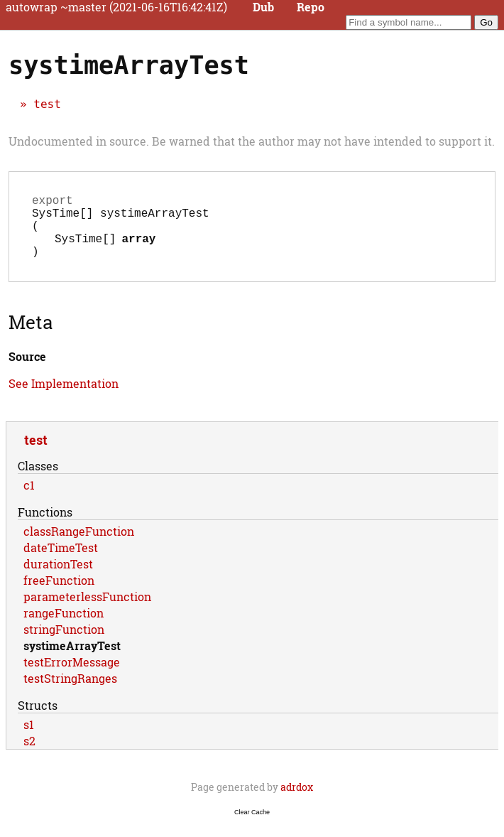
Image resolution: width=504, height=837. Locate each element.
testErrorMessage (72, 676)
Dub (263, 7)
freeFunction (59, 594)
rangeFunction (64, 627)
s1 (29, 739)
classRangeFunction (79, 545)
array (138, 249)
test (47, 104)
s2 (29, 755)
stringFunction (64, 643)
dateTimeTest (61, 562)
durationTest (58, 578)
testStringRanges (70, 692)
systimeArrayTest (72, 660)
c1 (29, 499)
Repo (311, 7)
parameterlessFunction (87, 611)
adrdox (297, 801)
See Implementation (64, 398)
